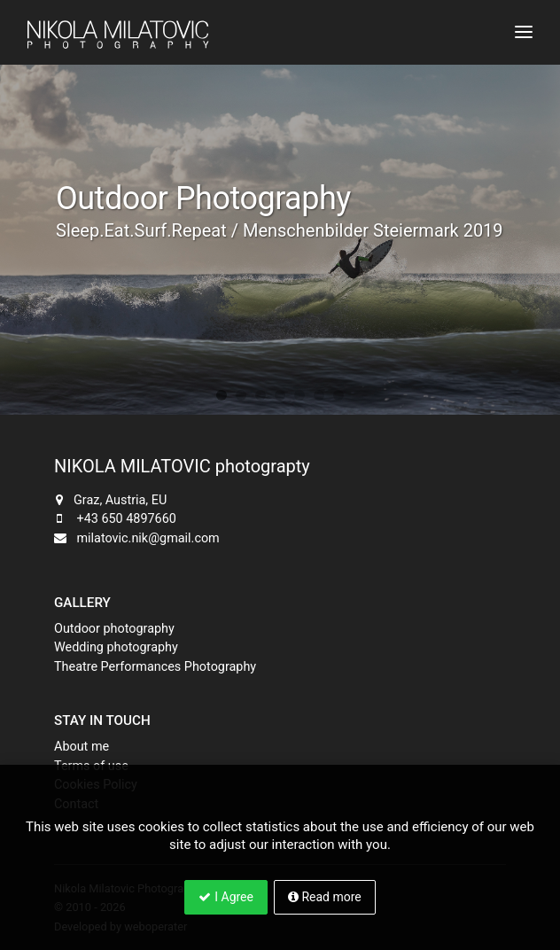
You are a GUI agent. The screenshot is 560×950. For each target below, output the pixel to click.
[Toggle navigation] (524, 32)
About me (82, 747)
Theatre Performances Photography (155, 667)
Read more (325, 897)
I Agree (226, 897)
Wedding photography (116, 647)
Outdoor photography (114, 629)
